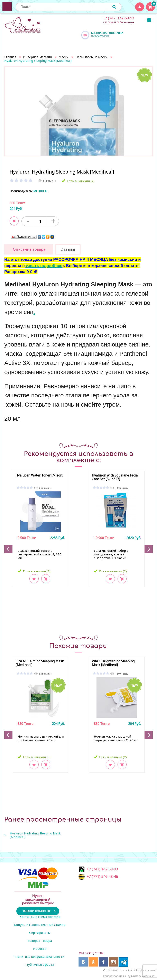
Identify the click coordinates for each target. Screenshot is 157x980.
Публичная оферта (40, 964)
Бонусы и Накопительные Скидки (40, 925)
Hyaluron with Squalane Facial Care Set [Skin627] (115, 477)
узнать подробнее (44, 266)
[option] (78, 133)
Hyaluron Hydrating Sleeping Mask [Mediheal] (35, 835)
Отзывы (46, 488)
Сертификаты (40, 933)
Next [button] (149, 549)
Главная (10, 57)
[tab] (29, 249)
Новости (40, 949)
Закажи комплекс (36, 911)
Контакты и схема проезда (40, 917)
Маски (64, 57)
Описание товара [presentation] (29, 249)
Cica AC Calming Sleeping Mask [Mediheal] (40, 663)
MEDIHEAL (41, 191)
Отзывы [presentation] (68, 249)
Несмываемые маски (91, 57)
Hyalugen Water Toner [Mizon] (39, 475)
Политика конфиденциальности (40, 956)
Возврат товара (40, 941)
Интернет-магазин (37, 57)
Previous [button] (8, 549)
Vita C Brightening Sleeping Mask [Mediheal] (113, 663)
